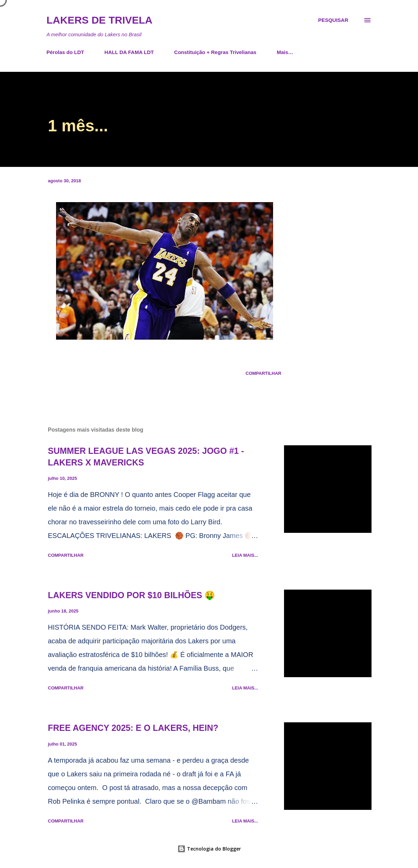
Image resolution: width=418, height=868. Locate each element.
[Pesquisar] (333, 20)
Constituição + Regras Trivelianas (215, 52)
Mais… (285, 52)
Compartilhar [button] (264, 373)
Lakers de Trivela (99, 20)
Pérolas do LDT (65, 52)
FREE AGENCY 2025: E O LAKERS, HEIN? (133, 728)
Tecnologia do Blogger (209, 849)
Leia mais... (245, 555)
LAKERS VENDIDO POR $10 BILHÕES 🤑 (131, 595)
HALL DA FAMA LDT (129, 52)
